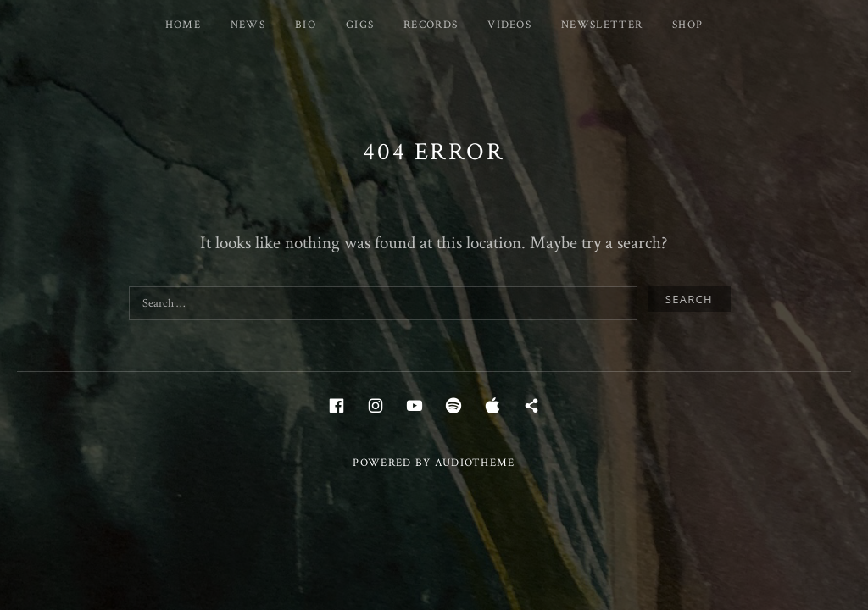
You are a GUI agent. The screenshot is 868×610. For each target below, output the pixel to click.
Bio (306, 25)
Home (183, 25)
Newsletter (602, 25)
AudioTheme (475, 463)
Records (431, 25)
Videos (509, 25)
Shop (687, 25)
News (248, 25)
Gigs (360, 25)
